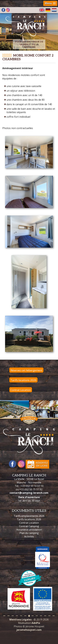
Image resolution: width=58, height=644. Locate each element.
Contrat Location (21, 390)
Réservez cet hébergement (26, 370)
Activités (29, 536)
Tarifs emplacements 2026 (29, 516)
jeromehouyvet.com (29, 630)
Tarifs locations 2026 (23, 380)
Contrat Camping (29, 526)
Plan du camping (29, 533)
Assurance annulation (29, 530)
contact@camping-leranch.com (29, 493)
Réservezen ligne (42, 464)
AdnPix (36, 623)
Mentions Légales (20, 620)
